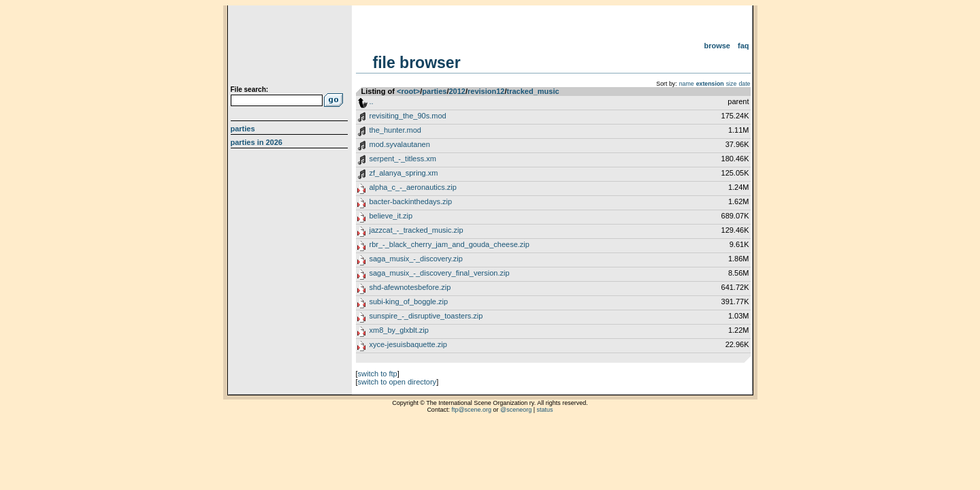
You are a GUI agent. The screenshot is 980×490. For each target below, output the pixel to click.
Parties (243, 129)
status (545, 410)
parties (434, 91)
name (687, 84)
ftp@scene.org (471, 410)
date (744, 84)
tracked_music (533, 91)
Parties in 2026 (257, 142)
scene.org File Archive (291, 48)
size (732, 84)
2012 (457, 91)
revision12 (486, 91)
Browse (717, 46)
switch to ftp (378, 374)
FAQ (744, 46)
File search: (250, 89)
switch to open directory (397, 382)
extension (710, 84)
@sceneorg (516, 410)
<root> (408, 91)
